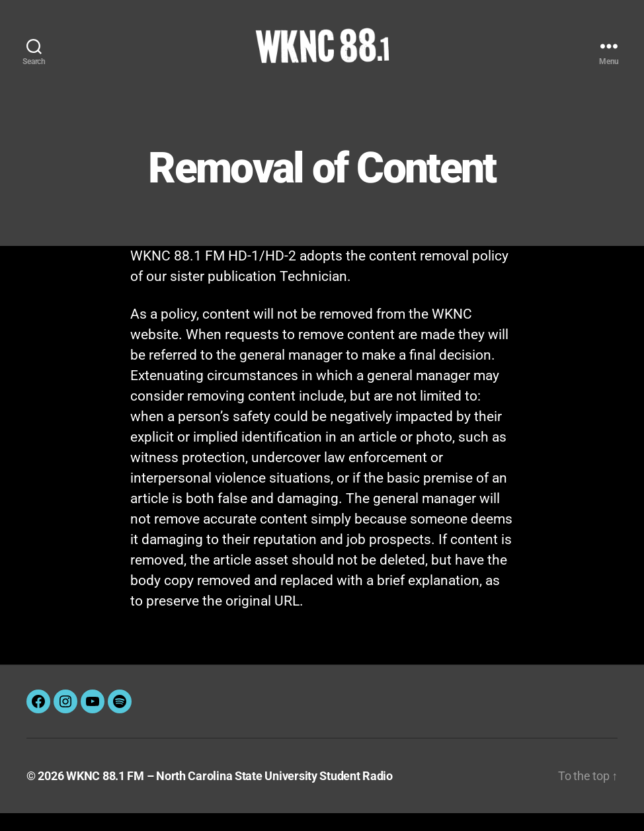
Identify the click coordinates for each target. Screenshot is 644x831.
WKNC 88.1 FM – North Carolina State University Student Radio (229, 794)
